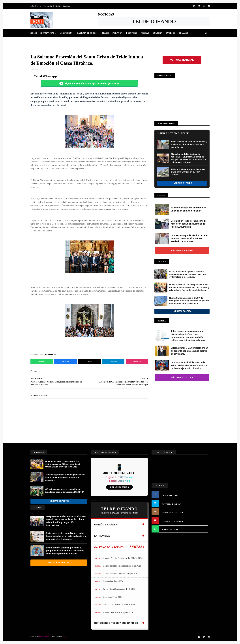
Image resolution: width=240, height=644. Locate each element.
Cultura (157, 33)
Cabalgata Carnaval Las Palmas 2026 (119, 605)
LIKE (176, 495)
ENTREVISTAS (102, 536)
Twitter (89, 361)
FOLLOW (176, 504)
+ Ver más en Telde (182, 183)
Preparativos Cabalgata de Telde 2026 (119, 589)
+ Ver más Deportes (59, 501)
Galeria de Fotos (87, 33)
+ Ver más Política (182, 311)
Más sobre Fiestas (59, 563)
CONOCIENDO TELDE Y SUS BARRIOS (116, 623)
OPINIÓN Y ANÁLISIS (106, 525)
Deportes (131, 33)
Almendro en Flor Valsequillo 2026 (118, 612)
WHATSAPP (167, 530)
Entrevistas (47, 33)
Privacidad (48, 6)
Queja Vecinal (40, 41)
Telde (105, 33)
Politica (117, 33)
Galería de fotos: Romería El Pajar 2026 (120, 574)
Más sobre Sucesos (182, 250)
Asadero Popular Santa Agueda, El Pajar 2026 (123, 558)
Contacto (66, 6)
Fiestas (145, 33)
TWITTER (166, 504)
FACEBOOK (167, 495)
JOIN (176, 530)
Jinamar (184, 33)
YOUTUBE (166, 521)
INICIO (58, 6)
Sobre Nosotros (36, 6)
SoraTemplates (45, 637)
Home (34, 33)
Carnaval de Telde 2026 (113, 581)
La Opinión (66, 33)
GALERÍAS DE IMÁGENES (109, 547)
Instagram (137, 361)
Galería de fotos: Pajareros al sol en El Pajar (122, 566)
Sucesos (171, 33)
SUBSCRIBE (178, 521)
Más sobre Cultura (182, 377)
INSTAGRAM (168, 513)
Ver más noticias (182, 60)
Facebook (66, 361)
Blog (65, 637)
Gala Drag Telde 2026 (112, 597)
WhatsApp (42, 361)
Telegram (113, 361)
